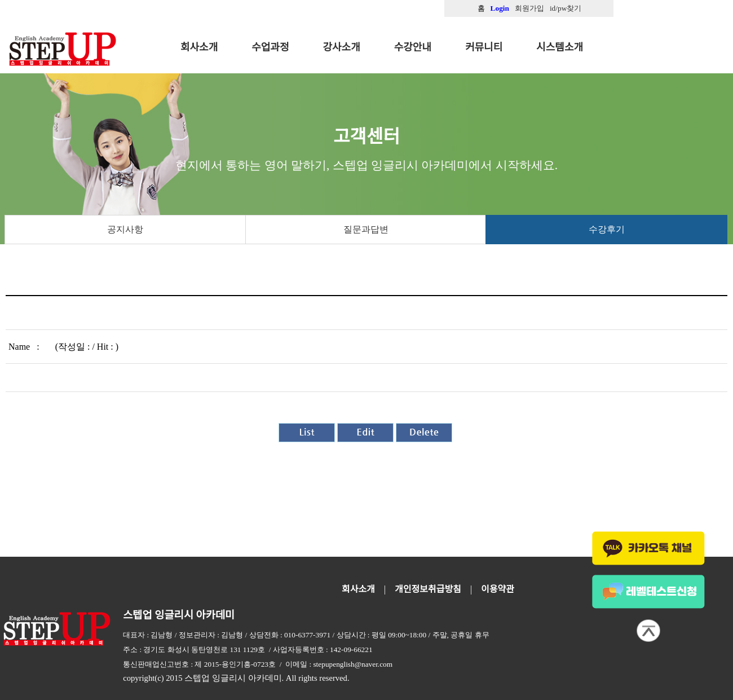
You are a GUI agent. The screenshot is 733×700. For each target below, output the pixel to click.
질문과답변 (366, 229)
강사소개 (342, 47)
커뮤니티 (484, 47)
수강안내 (413, 47)
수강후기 (607, 229)
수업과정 (270, 47)
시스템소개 (560, 47)
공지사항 (125, 229)
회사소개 (199, 47)
